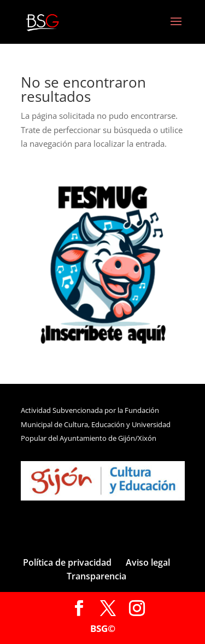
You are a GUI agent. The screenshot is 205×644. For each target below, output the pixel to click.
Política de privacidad (67, 562)
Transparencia (96, 576)
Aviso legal (148, 562)
